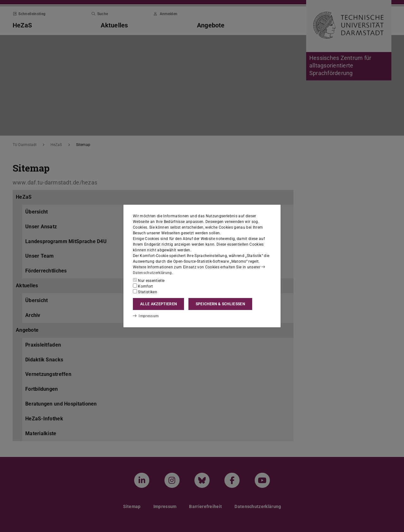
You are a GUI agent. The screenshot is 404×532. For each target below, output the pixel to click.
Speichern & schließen (220, 304)
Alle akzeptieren (158, 304)
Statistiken (145, 292)
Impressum (146, 316)
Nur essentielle (149, 280)
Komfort (143, 286)
